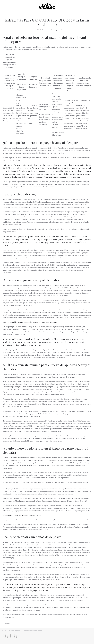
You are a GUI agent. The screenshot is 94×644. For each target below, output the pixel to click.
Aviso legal (7, 641)
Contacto (17, 641)
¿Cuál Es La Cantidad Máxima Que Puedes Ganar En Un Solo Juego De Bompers (30, 322)
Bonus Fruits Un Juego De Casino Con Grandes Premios (22, 515)
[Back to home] (47, 6)
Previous (6, 623)
